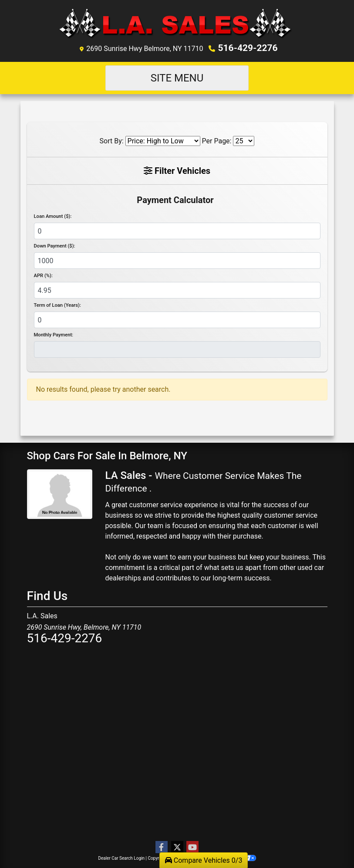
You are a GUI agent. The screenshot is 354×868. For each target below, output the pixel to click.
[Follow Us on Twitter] (177, 847)
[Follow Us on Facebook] (162, 847)
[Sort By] (163, 140)
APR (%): (43, 275)
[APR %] (177, 290)
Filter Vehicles (177, 170)
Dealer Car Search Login (121, 857)
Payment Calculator (175, 199)
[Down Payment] (177, 260)
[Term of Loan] (177, 319)
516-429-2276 (248, 47)
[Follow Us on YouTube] (192, 847)
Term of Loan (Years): (57, 305)
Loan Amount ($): (53, 216)
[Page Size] (244, 140)
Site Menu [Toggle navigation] (177, 77)
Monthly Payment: (54, 334)
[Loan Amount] (177, 231)
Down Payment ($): (55, 246)
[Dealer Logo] (177, 23)
